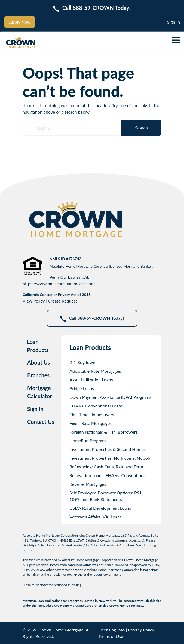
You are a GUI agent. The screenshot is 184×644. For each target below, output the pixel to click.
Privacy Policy (141, 630)
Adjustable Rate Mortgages (95, 371)
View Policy (34, 301)
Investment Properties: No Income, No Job (110, 458)
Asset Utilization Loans (91, 380)
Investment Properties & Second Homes (108, 449)
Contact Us (41, 422)
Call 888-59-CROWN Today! (92, 318)
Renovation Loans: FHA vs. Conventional (108, 475)
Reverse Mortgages (88, 484)
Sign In (174, 22)
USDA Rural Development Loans (100, 508)
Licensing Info (111, 630)
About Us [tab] (39, 362)
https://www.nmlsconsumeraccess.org (59, 283)
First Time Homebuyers (92, 414)
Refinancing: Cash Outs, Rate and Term (106, 467)
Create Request (63, 301)
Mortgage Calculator (40, 392)
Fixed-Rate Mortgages (91, 423)
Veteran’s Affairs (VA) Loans (96, 517)
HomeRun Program (88, 441)
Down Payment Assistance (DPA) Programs (110, 397)
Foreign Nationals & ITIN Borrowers (103, 432)
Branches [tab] (38, 375)
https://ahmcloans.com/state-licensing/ (57, 545)
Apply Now (20, 22)
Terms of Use (111, 636)
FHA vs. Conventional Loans (96, 406)
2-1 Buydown (82, 362)
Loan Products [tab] (38, 346)
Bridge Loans (82, 388)
